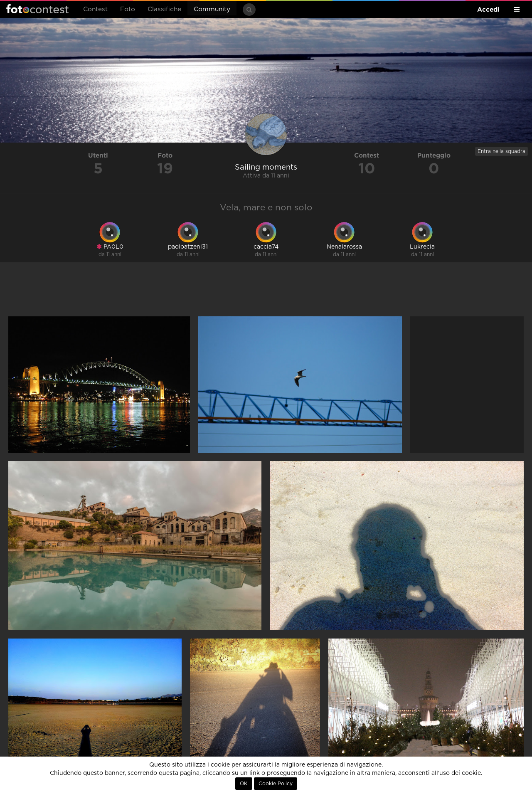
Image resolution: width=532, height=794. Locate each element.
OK (244, 784)
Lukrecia (422, 247)
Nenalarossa (344, 247)
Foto (128, 9)
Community (212, 9)
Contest (95, 9)
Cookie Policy (276, 784)
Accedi (488, 9)
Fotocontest (37, 9)
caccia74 (266, 247)
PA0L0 (110, 247)
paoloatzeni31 (188, 247)
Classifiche (164, 9)
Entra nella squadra (501, 151)
